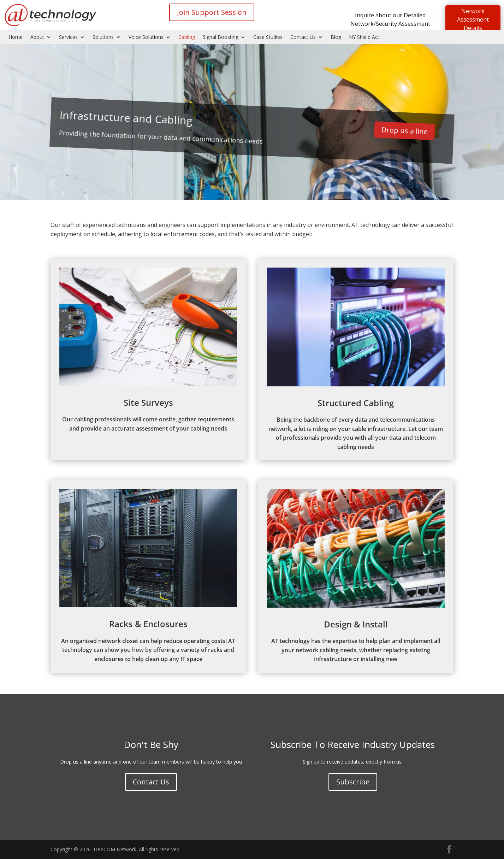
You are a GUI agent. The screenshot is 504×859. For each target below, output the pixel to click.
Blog (336, 37)
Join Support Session (212, 12)
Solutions (103, 37)
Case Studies (268, 37)
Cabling (187, 37)
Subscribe (353, 782)
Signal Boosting (221, 37)
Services (68, 37)
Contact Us (303, 37)
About (37, 37)
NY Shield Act (364, 37)
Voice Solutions (146, 37)
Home (16, 37)
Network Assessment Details (473, 19)
